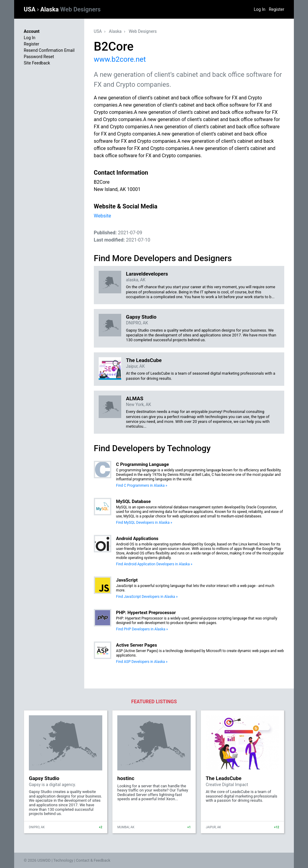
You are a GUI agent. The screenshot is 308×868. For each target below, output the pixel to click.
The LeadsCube (144, 360)
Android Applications (137, 539)
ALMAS (135, 398)
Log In (260, 9)
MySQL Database (133, 501)
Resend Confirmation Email (49, 50)
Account (32, 31)
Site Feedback (37, 63)
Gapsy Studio (141, 317)
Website (102, 216)
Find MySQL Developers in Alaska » (144, 523)
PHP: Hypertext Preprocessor (146, 613)
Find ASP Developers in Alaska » (142, 662)
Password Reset (39, 57)
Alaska (71, 9)
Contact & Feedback (93, 860)
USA (30, 9)
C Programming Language (143, 464)
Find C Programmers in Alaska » (142, 486)
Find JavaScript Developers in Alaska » (147, 597)
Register (277, 9)
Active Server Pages (137, 645)
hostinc (126, 778)
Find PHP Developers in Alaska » (142, 629)
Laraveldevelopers (147, 274)
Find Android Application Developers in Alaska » (154, 564)
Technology (63, 860)
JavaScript (127, 580)
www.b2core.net (120, 59)
